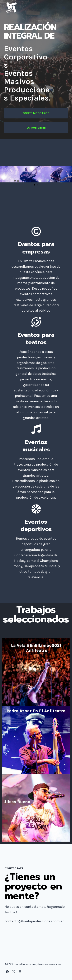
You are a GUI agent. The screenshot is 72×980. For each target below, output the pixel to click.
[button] (4, 174)
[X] (14, 971)
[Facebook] (7, 971)
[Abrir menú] (64, 8)
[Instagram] (20, 971)
